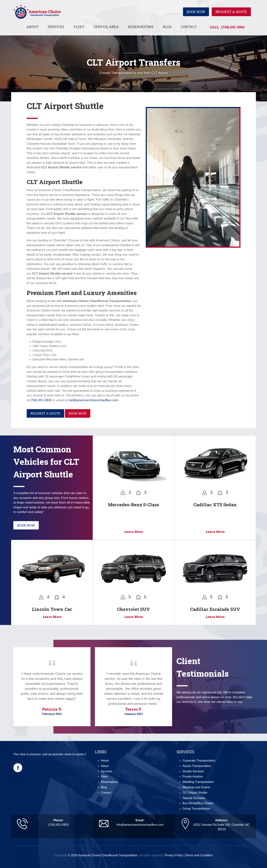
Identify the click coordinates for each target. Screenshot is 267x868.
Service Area (106, 27)
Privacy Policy (174, 855)
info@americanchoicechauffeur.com (140, 825)
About (32, 27)
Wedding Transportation (198, 782)
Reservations (141, 27)
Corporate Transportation (199, 761)
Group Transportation (196, 809)
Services (56, 27)
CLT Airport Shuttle (195, 793)
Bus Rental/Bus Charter (198, 803)
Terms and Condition (199, 855)
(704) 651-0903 (233, 27)
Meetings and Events (196, 787)
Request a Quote (231, 12)
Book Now (196, 12)
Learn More (134, 532)
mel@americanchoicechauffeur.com (93, 400)
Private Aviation (193, 777)
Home (105, 761)
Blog (167, 27)
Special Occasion (194, 798)
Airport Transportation (197, 766)
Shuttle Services (193, 771)
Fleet (79, 27)
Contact (189, 27)
